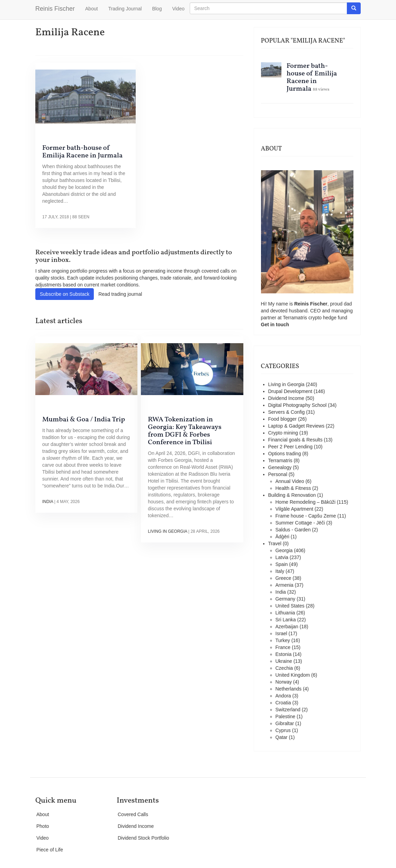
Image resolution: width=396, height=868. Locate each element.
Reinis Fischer (55, 9)
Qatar (282, 737)
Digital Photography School (298, 405)
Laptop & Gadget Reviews (296, 426)
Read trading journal (120, 294)
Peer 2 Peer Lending (290, 447)
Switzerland (288, 710)
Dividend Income (286, 398)
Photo (43, 826)
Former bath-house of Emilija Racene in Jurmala (82, 152)
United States (290, 606)
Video (178, 9)
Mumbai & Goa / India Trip (84, 420)
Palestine (286, 716)
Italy (280, 571)
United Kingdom (293, 675)
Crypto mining (283, 433)
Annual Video (290, 481)
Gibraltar (285, 723)
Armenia (285, 585)
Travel (275, 543)
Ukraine (284, 661)
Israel (281, 633)
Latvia (282, 557)
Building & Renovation (292, 495)
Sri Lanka (286, 620)
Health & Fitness (293, 488)
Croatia (283, 703)
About (92, 9)
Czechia (284, 668)
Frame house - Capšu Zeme (306, 516)
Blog (157, 9)
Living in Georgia (167, 531)
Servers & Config (287, 412)
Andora (283, 696)
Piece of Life (50, 850)
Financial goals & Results (295, 440)
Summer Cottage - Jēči (300, 523)
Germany (286, 599)
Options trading (285, 454)
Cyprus (283, 730)
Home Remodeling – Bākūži (306, 502)
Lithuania (285, 613)
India (48, 502)
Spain (282, 564)
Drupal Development (290, 391)
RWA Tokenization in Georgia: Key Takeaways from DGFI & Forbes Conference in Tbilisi (185, 431)
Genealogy (280, 467)
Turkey (283, 640)
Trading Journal (125, 9)
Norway (284, 682)
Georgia (284, 550)
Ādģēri (282, 537)
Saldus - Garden (293, 530)
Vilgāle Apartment (294, 509)
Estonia (284, 654)
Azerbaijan (287, 627)
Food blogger (283, 419)
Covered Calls (133, 814)
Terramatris (296, 318)
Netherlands (289, 689)
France (283, 647)
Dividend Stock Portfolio (143, 838)
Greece (283, 578)
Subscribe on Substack (65, 294)
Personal (278, 474)
